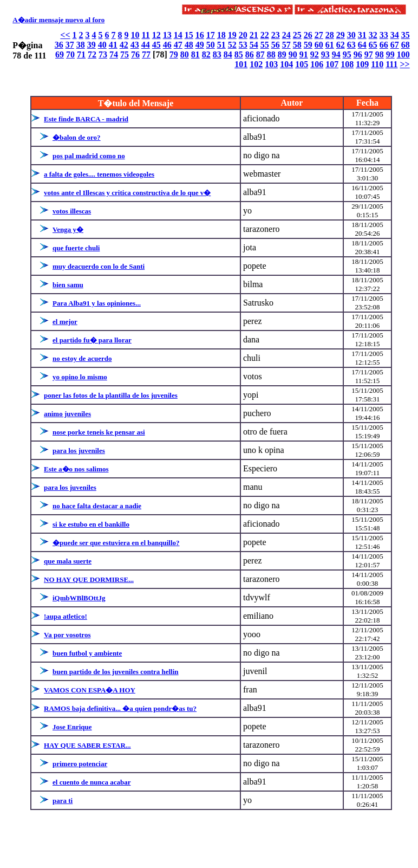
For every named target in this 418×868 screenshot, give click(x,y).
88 (271, 54)
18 (221, 35)
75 (125, 54)
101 (241, 64)
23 (276, 35)
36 (59, 45)
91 (304, 54)
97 (369, 54)
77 (146, 54)
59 (308, 45)
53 (243, 45)
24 (286, 35)
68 (406, 45)
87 (260, 54)
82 (206, 54)
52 (232, 45)
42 (124, 45)
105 (302, 64)
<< (65, 35)
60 (319, 45)
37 (70, 45)
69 (60, 54)
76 (135, 54)
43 (135, 45)
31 (362, 35)
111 (391, 64)
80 (185, 54)
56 (276, 45)
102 (256, 64)
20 (243, 35)
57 (286, 45)
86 (250, 54)
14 (178, 35)
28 (330, 35)
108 (347, 64)
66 (384, 45)
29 (341, 35)
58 (297, 45)
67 (395, 45)
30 (351, 35)
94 (336, 54)
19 (232, 35)
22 (265, 35)
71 (81, 54)
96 (358, 54)
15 (189, 35)
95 (347, 54)
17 (211, 35)
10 (135, 35)
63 (351, 45)
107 (332, 64)
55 (265, 45)
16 (200, 35)
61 (330, 45)
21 (254, 35)
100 (403, 54)
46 (167, 45)
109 (362, 64)
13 (167, 35)
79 (174, 54)
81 (195, 54)
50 (211, 45)
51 (221, 45)
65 (373, 45)
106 (317, 64)
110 (377, 64)
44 (146, 45)
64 (362, 45)
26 (308, 35)
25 (297, 35)
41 (113, 45)
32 (373, 35)
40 (102, 45)
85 (239, 54)
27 (319, 35)
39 (92, 45)
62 (341, 45)
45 (156, 45)
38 (81, 45)
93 (325, 54)
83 (217, 54)
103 (271, 64)
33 (384, 35)
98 (380, 54)
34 (395, 35)
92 (315, 54)
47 (178, 45)
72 (92, 54)
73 (103, 54)
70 (70, 54)
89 (282, 54)
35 (406, 35)
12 (156, 35)
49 (200, 45)
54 (254, 45)
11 (146, 35)
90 (293, 54)
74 (114, 54)
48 (189, 45)
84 (228, 54)
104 (286, 64)
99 (390, 54)
